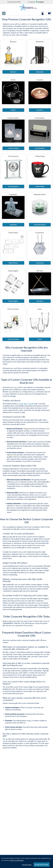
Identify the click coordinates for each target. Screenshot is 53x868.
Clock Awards (13, 156)
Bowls (13, 80)
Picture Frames (13, 309)
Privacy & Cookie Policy (17, 860)
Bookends (40, 42)
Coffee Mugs (40, 156)
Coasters (40, 80)
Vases (40, 309)
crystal (21, 404)
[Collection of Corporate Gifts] (26, 26)
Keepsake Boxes (40, 194)
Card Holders (40, 118)
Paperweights (13, 271)
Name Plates (13, 233)
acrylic (32, 404)
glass (25, 404)
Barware (13, 42)
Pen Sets (40, 271)
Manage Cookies (27, 865)
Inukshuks (13, 194)
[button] (14, 2)
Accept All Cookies (42, 865)
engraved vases (12, 455)
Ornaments (40, 233)
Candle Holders (13, 118)
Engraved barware (30, 429)
